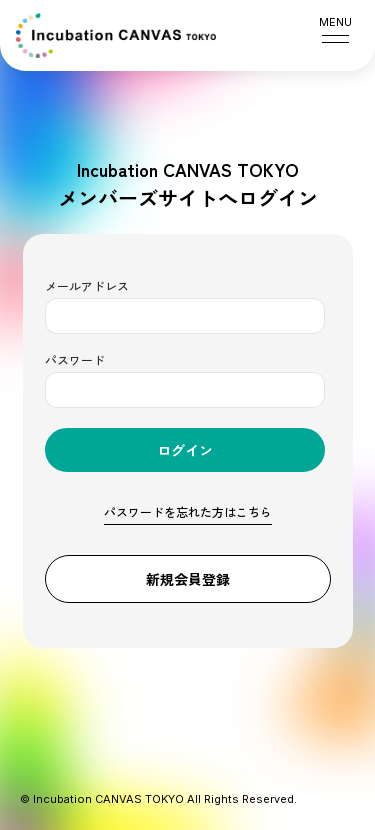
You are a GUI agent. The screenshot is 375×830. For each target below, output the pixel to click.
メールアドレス (87, 285)
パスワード (75, 359)
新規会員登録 (188, 579)
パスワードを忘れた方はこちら (188, 511)
